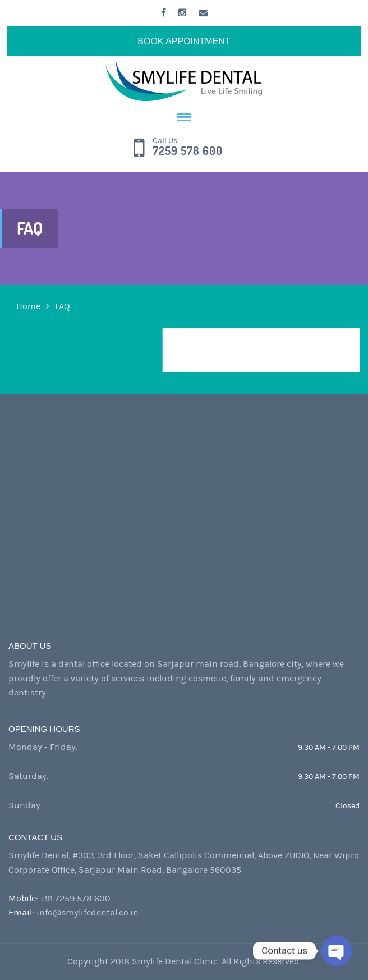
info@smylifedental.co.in (88, 913)
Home (28, 306)
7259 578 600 (188, 151)
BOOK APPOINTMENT (184, 41)
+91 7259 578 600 (75, 899)
